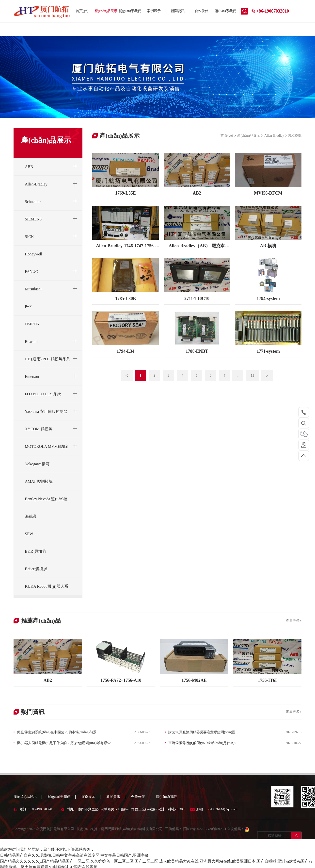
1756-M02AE (194, 686)
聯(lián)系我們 (225, 11)
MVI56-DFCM (268, 199)
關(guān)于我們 (130, 11)
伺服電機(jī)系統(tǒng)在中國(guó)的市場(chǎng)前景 (57, 738)
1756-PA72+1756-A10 (121, 686)
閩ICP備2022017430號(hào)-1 (204, 840)
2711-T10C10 (197, 304)
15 (252, 381)
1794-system (268, 304)
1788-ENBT (197, 357)
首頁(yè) (82, 11)
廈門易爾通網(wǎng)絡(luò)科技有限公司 (132, 840)
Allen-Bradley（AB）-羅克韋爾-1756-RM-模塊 (197, 253)
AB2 (197, 199)
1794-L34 (126, 357)
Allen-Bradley (274, 141)
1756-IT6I (267, 686)
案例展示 (154, 11)
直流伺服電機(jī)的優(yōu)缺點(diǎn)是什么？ (203, 748)
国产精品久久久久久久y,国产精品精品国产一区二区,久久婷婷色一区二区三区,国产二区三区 (79, 859)
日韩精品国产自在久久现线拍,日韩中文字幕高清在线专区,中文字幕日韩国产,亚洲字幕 (74, 853)
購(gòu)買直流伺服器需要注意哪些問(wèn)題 (202, 738)
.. (238, 381)
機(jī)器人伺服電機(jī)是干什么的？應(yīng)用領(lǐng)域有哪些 (64, 748)
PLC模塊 (295, 141)
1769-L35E (126, 199)
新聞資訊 (178, 11)
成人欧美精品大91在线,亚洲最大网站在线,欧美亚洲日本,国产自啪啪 (218, 859)
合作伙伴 (202, 11)
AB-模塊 (268, 251)
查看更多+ (294, 626)
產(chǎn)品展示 (106, 11)
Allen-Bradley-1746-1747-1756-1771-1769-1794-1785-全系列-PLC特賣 (126, 253)
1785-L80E (126, 304)
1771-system (268, 357)
